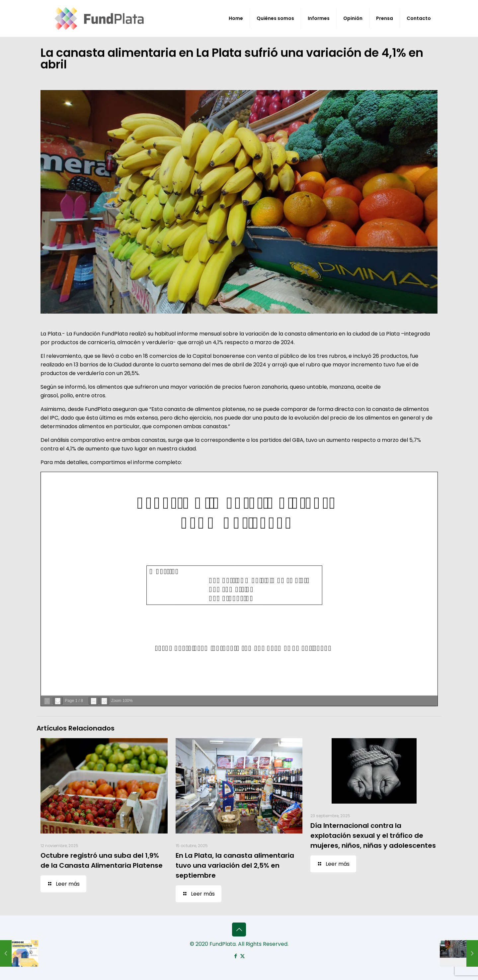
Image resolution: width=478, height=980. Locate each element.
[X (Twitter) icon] (242, 956)
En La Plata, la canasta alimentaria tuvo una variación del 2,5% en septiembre (235, 865)
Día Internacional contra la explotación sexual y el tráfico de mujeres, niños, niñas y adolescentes (373, 835)
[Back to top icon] (239, 930)
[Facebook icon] (236, 956)
